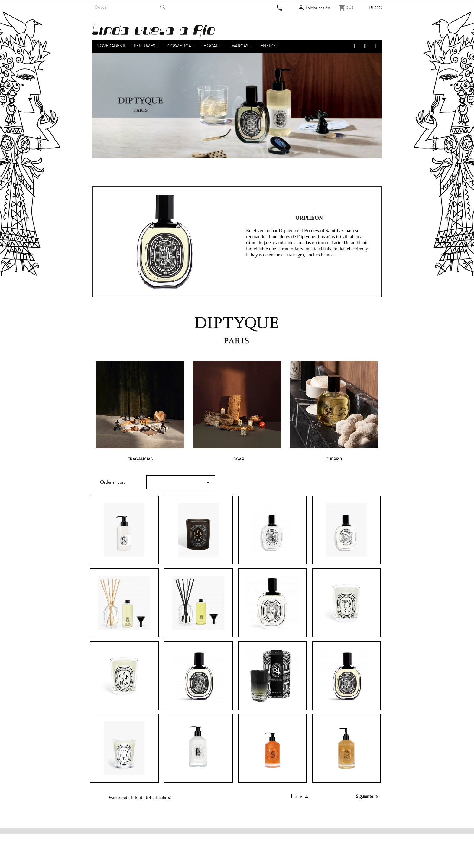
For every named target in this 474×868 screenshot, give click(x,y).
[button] (146, 46)
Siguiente (368, 797)
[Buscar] (130, 7)
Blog (376, 8)
